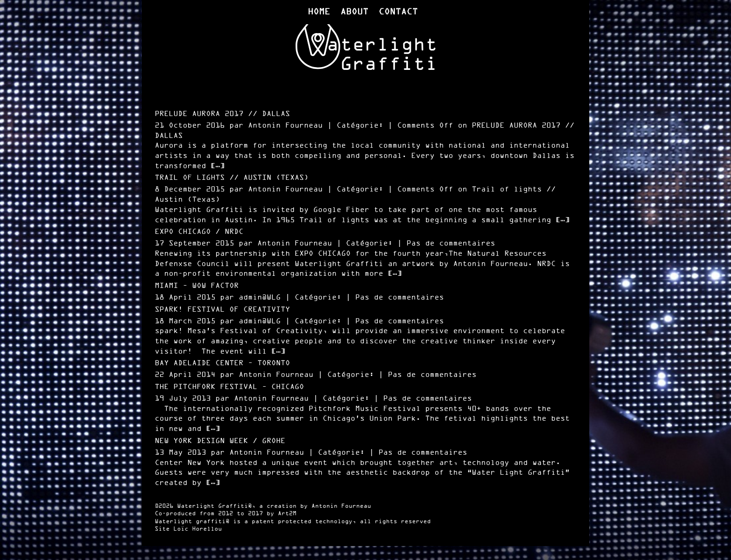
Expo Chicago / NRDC (199, 232)
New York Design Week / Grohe (220, 441)
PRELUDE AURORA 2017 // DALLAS (222, 114)
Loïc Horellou (198, 529)
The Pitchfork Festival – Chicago (229, 387)
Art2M (287, 514)
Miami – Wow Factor (197, 286)
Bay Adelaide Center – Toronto (222, 363)
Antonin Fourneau (341, 506)
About (354, 12)
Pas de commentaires (451, 243)
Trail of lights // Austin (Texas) (232, 178)
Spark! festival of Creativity (222, 310)
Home (319, 12)
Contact (398, 12)
